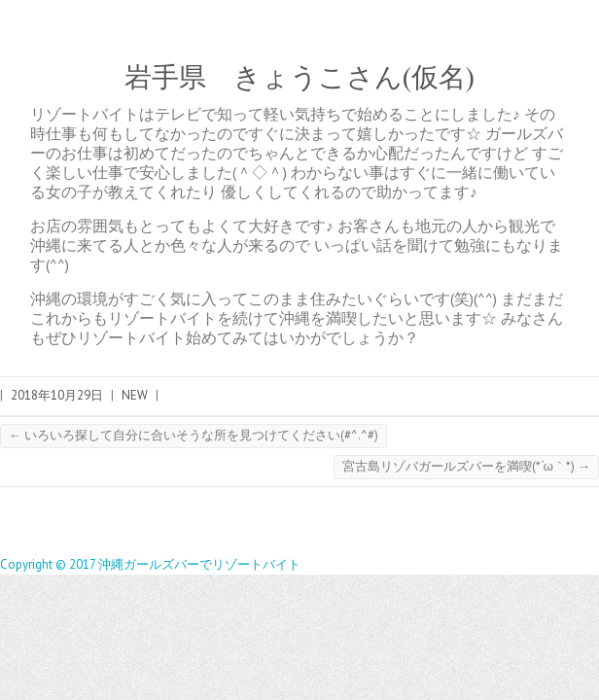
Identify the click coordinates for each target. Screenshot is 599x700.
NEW (135, 395)
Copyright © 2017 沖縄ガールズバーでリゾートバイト (150, 564)
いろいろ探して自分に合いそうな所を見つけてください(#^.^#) (194, 435)
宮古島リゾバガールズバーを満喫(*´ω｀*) (466, 466)
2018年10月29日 (57, 395)
